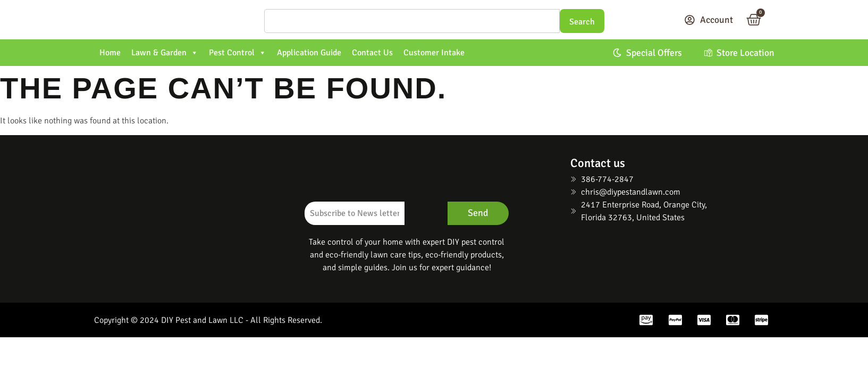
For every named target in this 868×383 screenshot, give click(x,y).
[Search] (412, 21)
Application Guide (309, 53)
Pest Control (238, 53)
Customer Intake (434, 53)
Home (110, 53)
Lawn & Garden (165, 53)
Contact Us (372, 53)
